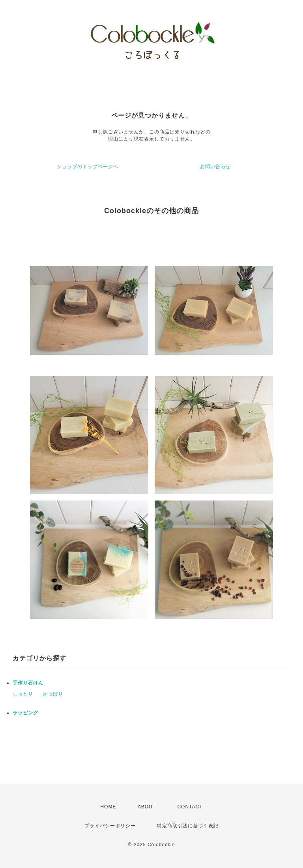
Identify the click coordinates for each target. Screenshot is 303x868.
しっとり (23, 694)
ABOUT (147, 807)
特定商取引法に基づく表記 (188, 826)
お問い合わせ (215, 167)
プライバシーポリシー (110, 826)
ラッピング (25, 713)
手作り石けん (28, 683)
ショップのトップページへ (88, 167)
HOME (108, 807)
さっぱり (53, 694)
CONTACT (190, 807)
